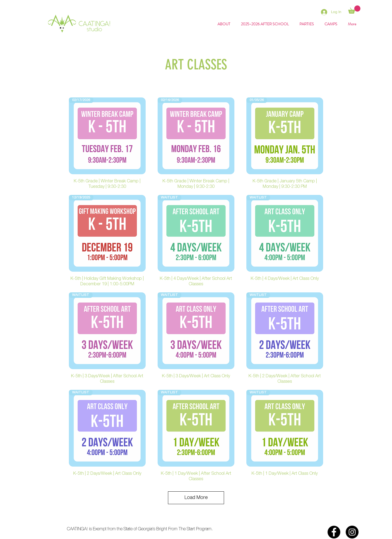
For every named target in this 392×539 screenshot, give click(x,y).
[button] (354, 10)
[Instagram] (352, 532)
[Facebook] (334, 532)
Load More (196, 498)
